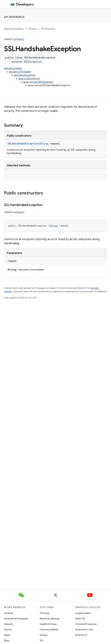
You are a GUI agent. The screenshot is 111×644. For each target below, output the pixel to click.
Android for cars (84, 629)
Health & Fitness (48, 624)
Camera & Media (49, 629)
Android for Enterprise (16, 619)
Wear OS (80, 619)
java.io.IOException (29, 78)
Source (8, 629)
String (44, 144)
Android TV (81, 635)
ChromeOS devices (86, 624)
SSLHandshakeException (23, 144)
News (7, 635)
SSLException (33, 62)
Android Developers (14, 29)
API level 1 (19, 39)
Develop (32, 29)
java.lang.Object (13, 68)
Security (9, 624)
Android (9, 613)
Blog (6, 640)
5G (41, 640)
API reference (14, 17)
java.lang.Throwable (20, 72)
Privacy (44, 635)
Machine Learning (50, 619)
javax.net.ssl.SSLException (38, 82)
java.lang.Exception (25, 75)
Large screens (83, 613)
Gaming (44, 613)
